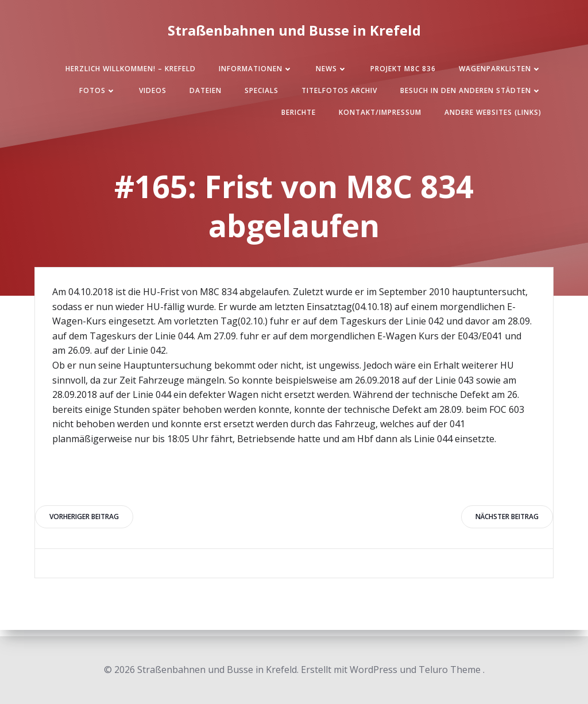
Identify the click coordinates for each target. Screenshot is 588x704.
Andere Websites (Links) (493, 112)
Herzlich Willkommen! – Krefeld (131, 69)
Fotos (98, 90)
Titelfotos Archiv (339, 90)
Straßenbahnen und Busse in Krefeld (294, 30)
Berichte (299, 112)
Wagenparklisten (500, 69)
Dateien (206, 90)
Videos (153, 90)
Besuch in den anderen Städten (471, 90)
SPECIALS (262, 90)
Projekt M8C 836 (403, 69)
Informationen (256, 69)
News (332, 69)
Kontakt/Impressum (380, 112)
